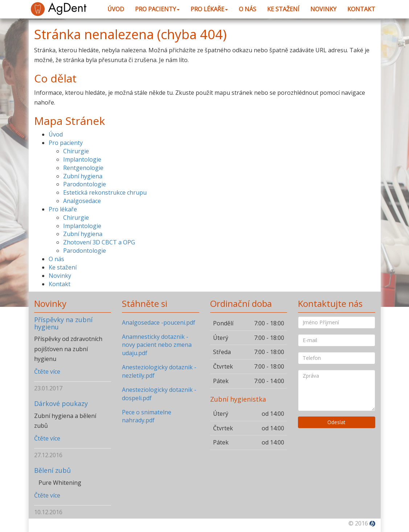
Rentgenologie (83, 168)
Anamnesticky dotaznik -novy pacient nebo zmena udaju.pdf (157, 345)
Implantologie (82, 159)
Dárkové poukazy (61, 403)
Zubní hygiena (83, 176)
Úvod (116, 9)
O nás (248, 9)
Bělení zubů (52, 470)
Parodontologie (85, 184)
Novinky (323, 9)
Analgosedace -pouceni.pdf (159, 322)
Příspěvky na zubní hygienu (63, 323)
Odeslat (336, 422)
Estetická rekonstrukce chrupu (105, 192)
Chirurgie (76, 151)
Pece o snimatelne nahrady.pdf (147, 416)
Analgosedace (82, 201)
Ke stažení (283, 9)
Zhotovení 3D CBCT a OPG (99, 242)
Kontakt (361, 9)
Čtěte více (47, 371)
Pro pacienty (157, 9)
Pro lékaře (209, 9)
